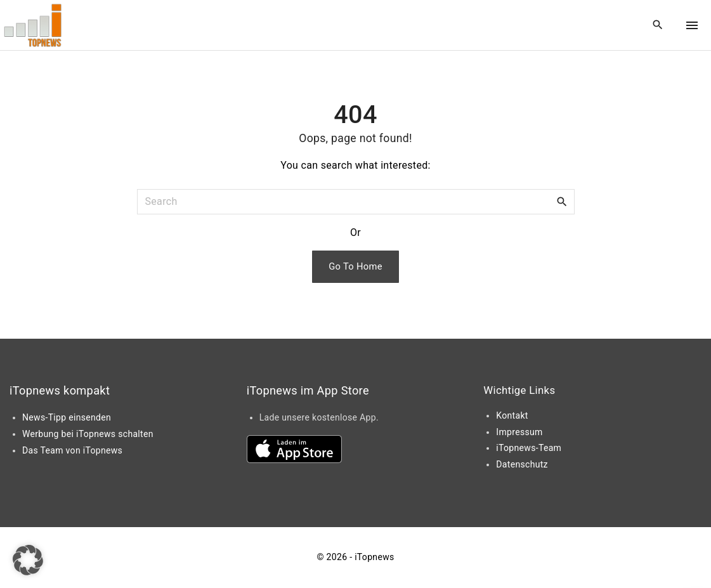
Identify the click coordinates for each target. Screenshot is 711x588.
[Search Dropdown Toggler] (658, 25)
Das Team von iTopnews (72, 450)
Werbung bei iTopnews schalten (88, 434)
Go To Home (355, 266)
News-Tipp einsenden (67, 417)
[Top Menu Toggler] (692, 25)
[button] (28, 560)
